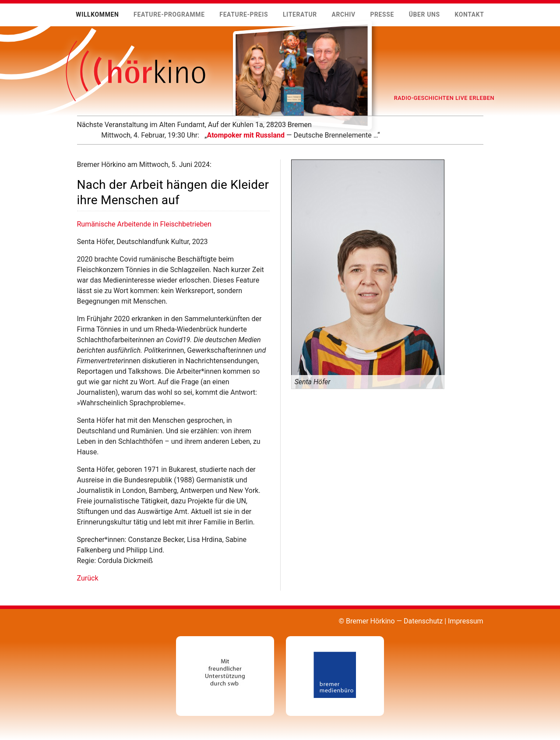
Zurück (88, 578)
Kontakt (469, 14)
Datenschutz (423, 621)
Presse (382, 14)
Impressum (466, 621)
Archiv (343, 14)
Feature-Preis (244, 14)
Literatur (300, 14)
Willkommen (97, 14)
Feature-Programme (169, 14)
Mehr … (77, 140)
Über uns (424, 14)
